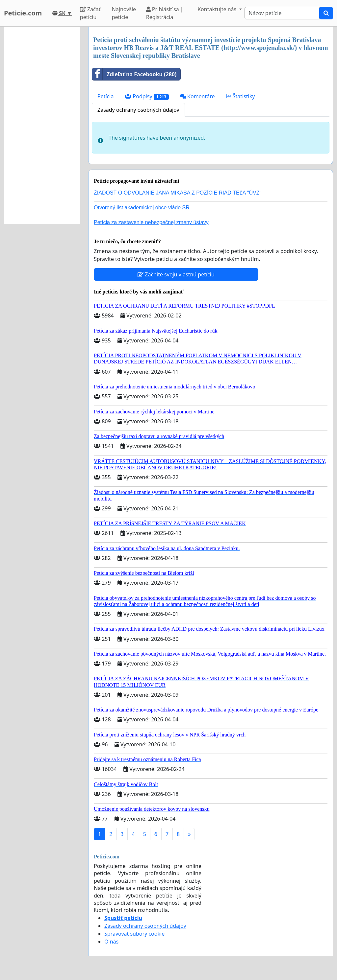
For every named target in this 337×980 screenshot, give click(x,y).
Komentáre (197, 96)
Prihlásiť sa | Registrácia (165, 13)
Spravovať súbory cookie (134, 934)
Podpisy (147, 96)
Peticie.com (23, 13)
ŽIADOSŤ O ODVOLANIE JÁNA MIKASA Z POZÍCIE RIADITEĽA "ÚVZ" (178, 193)
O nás (111, 942)
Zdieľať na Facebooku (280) (134, 74)
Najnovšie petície (124, 13)
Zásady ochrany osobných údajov (138, 110)
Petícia (105, 96)
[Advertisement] (42, 125)
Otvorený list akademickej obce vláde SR (142, 208)
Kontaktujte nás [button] (218, 9)
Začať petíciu (90, 13)
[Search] (282, 13)
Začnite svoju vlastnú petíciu (176, 274)
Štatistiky (241, 96)
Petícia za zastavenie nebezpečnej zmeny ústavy (151, 222)
